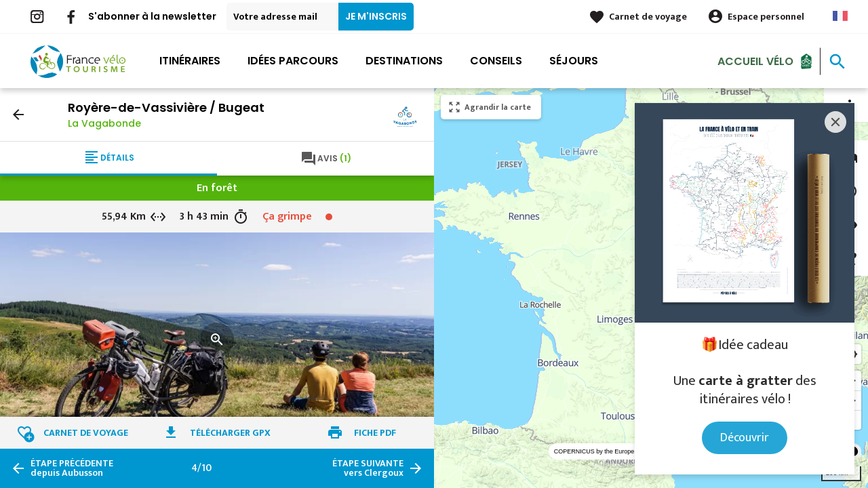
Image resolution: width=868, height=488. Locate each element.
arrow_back (18, 115)
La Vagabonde (104, 123)
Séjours (574, 61)
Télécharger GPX (230, 433)
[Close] (835, 122)
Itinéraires (190, 61)
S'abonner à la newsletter (152, 16)
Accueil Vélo (755, 61)
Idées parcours (293, 61)
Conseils (496, 61)
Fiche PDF (375, 433)
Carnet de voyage (648, 17)
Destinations (404, 61)
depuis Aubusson (72, 468)
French (840, 16)
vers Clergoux (368, 468)
